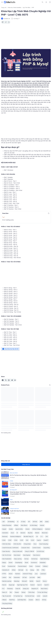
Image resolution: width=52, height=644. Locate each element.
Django (4, 563)
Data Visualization (7, 559)
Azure (12, 533)
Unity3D (45, 596)
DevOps (26, 559)
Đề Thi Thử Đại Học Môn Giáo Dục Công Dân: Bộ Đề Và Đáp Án (28, 475)
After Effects (24, 525)
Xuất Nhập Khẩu (22, 600)
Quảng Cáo (26, 589)
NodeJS (32, 585)
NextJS (4, 585)
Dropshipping (19, 563)
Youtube (31, 600)
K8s (10, 577)
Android (42, 525)
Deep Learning (18, 559)
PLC (3, 589)
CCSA (16, 540)
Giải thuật (21, 570)
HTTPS (4, 574)
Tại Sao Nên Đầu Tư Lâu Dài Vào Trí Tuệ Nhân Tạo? (25, 502)
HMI (38, 570)
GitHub (14, 570)
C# (37, 536)
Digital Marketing (45, 559)
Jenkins (4, 577)
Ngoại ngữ (12, 585)
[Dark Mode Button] (46, 2)
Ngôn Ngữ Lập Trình (22, 585)
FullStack (45, 566)
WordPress (12, 600)
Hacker (11, 574)
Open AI (39, 585)
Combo (12, 481)
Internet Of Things (27, 574)
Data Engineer (27, 555)
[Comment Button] (3, 22)
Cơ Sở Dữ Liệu (40, 551)
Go (27, 570)
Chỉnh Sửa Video (6, 544)
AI (18, 522)
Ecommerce (34, 563)
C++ (42, 536)
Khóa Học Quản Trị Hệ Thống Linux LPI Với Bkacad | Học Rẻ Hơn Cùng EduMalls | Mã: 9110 (29, 493)
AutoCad (48, 529)
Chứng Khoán (27, 544)
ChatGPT (46, 540)
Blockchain (45, 533)
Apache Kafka (19, 529)
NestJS (38, 581)
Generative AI (6, 570)
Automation (5, 533)
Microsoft (24, 581)
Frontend (38, 566)
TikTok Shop (31, 592)
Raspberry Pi (35, 589)
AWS (41, 522)
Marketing (17, 581)
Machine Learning (7, 581)
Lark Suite (32, 577)
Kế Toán (25, 577)
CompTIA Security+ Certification (10, 548)
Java (36, 574)
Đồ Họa (44, 600)
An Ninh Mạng (34, 525)
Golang (32, 570)
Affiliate (16, 525)
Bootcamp (5, 536)
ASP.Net (35, 522)
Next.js (45, 581)
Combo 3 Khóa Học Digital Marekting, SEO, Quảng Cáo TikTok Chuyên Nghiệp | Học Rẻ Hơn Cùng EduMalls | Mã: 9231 (28, 484)
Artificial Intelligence (37, 529)
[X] (6, 380)
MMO (39, 577)
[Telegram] (12, 380)
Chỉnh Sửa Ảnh (17, 544)
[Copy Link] (15, 380)
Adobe (47, 522)
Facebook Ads (12, 566)
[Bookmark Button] (50, 2)
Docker (11, 563)
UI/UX (39, 596)
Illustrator (18, 574)
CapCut (39, 540)
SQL (11, 592)
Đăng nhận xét (26, 464)
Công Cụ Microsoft (17, 551)
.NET (4, 522)
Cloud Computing (44, 544)
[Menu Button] (2, 2)
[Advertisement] (26, 37)
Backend (23, 533)
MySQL (32, 581)
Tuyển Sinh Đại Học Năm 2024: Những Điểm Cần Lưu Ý (26, 511)
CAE (47, 536)
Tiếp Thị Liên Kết (7, 596)
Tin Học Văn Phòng (42, 592)
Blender (37, 533)
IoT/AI (11, 500)
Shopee (17, 592)
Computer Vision (25, 548)
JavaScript (43, 574)
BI (17, 533)
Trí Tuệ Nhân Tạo (18, 596)
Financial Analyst (22, 566)
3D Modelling (11, 522)
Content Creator (37, 548)
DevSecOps (34, 559)
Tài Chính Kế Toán (30, 596)
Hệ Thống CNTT (14, 490)
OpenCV (47, 585)
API (29, 522)
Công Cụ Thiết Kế (29, 551)
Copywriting (47, 548)
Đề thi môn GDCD (14, 473)
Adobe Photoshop (7, 525)
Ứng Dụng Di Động (7, 603)
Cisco (35, 544)
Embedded (43, 563)
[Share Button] (9, 22)
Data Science (37, 555)
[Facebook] (3, 380)
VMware (4, 600)
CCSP (22, 540)
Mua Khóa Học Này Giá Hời (10, 349)
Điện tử (38, 600)
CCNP (10, 540)
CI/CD (33, 540)
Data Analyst (17, 555)
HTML (43, 570)
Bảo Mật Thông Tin (28, 536)
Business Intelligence (16, 536)
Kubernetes (17, 577)
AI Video (23, 522)
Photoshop (10, 589)
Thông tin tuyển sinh (14, 509)
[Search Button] (43, 2)
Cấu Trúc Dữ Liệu (7, 555)
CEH (27, 540)
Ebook (27, 563)
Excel (4, 566)
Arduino (27, 529)
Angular (4, 529)
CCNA (4, 540)
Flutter (31, 566)
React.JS (5, 592)
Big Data (30, 533)
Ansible (11, 529)
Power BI (18, 589)
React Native (44, 589)
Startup (23, 592)
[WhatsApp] (9, 380)
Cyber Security (6, 551)
